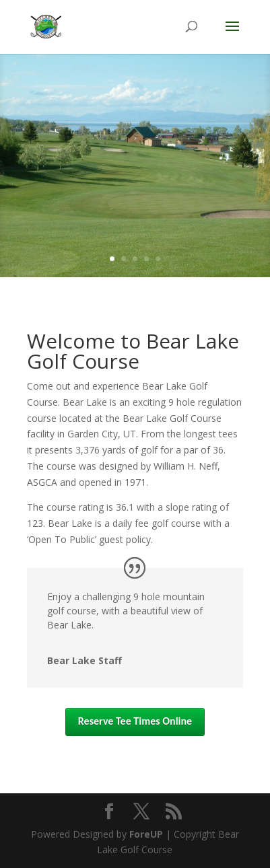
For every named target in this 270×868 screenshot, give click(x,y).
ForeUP (146, 834)
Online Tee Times (135, 223)
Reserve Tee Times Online (135, 721)
